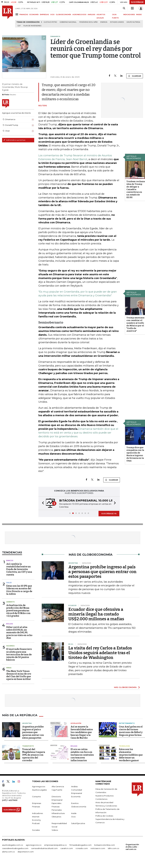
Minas (9, 668)
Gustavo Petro (50, 22)
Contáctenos (101, 799)
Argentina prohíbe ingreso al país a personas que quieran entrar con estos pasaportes (102, 572)
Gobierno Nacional (68, 22)
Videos (55, 830)
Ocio (73, 817)
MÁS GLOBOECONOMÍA (125, 687)
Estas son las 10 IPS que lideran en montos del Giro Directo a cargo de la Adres (19, 590)
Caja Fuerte (57, 790)
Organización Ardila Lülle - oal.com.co (132, 847)
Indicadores (37, 813)
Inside (74, 813)
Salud (9, 583)
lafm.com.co (114, 848)
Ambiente (10, 602)
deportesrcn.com (26, 852)
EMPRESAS (44, 15)
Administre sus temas (14, 140)
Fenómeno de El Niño (88, 22)
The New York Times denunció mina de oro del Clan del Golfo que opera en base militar (19, 675)
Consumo (36, 797)
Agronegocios (39, 786)
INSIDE (139, 15)
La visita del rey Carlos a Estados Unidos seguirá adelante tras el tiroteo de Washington (100, 653)
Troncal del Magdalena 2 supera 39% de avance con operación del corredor (34, 755)
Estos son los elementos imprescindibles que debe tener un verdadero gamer (131, 755)
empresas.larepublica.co (55, 845)
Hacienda (10, 646)
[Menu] (17, 14)
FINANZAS (24, 15)
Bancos (10, 561)
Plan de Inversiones (32, 26)
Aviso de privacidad (104, 802)
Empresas (37, 803)
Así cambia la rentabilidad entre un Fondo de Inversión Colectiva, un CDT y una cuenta (19, 569)
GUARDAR (135, 76)
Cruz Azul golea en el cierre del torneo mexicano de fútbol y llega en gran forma (131, 731)
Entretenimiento (127, 723)
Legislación (76, 723)
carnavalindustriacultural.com (44, 848)
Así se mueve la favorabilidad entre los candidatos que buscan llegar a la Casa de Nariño (82, 732)
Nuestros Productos (104, 796)
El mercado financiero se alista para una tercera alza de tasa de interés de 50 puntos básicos (19, 654)
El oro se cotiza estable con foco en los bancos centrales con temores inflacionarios (82, 755)
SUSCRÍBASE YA (109, 513)
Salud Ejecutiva (78, 823)
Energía (104, 22)
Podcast (36, 823)
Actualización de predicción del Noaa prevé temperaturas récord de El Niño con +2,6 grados (18, 611)
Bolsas (10, 624)
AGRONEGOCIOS (79, 15)
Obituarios (56, 817)
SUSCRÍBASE (137, 2)
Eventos (75, 803)
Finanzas (36, 807)
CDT (19, 26)
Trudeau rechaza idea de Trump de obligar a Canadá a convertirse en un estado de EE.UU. (136, 189)
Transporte (28, 746)
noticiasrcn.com (98, 848)
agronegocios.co (34, 845)
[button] (42, 503)
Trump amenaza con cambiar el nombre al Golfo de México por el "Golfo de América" (135, 324)
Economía (76, 797)
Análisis (74, 786)
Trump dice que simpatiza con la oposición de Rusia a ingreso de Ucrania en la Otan (135, 454)
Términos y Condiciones (106, 806)
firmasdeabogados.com (81, 845)
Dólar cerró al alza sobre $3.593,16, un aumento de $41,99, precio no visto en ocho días (19, 633)
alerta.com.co (8, 852)
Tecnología (124, 746)
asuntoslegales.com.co (13, 845)
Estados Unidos (117, 22)
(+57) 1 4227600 (10, 800)
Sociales (36, 830)
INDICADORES (129, 15)
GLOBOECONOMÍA (63, 15)
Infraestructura (58, 813)
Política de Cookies (104, 816)
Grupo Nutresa (133, 22)
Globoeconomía (79, 807)
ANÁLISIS (91, 15)
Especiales (56, 803)
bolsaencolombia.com (105, 845)
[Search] (124, 8)
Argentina (27, 723)
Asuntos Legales (39, 790)
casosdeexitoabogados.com (15, 848)
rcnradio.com (82, 848)
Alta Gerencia (58, 786)
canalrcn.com (67, 848)
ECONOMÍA (34, 15)
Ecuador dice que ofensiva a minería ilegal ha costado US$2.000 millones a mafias (96, 614)
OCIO (52, 15)
